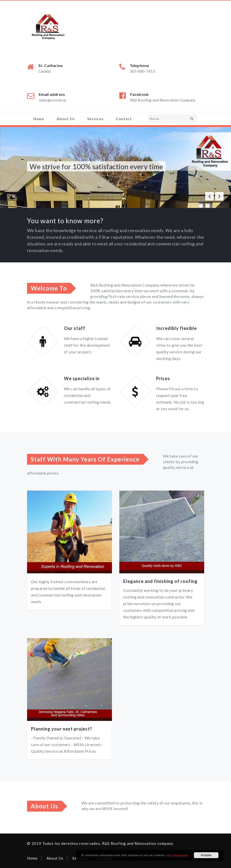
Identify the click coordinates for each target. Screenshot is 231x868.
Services (95, 119)
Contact (124, 119)
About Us (66, 119)
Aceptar (206, 855)
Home (39, 119)
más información (177, 855)
